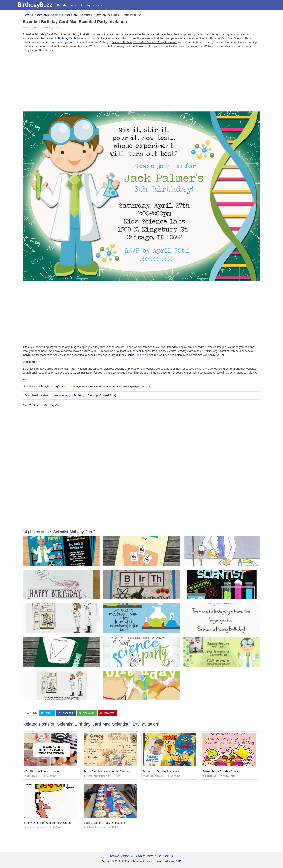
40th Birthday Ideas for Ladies (42, 771)
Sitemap (115, 856)
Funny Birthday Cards (36, 827)
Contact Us (127, 856)
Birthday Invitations (94, 776)
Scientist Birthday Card (47, 405)
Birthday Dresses (98, 5)
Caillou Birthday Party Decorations (105, 823)
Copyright (140, 856)
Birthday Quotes (211, 776)
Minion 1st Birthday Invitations (161, 771)
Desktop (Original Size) (102, 395)
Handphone (60, 395)
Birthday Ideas (32, 776)
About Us (168, 856)
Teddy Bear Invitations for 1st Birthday (107, 771)
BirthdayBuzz (42, 5)
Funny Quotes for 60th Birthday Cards (47, 823)
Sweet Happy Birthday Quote (220, 771)
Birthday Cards (74, 5)
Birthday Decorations (95, 827)
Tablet (77, 395)
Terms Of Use (154, 856)
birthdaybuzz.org (219, 34)
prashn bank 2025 (172, 861)
